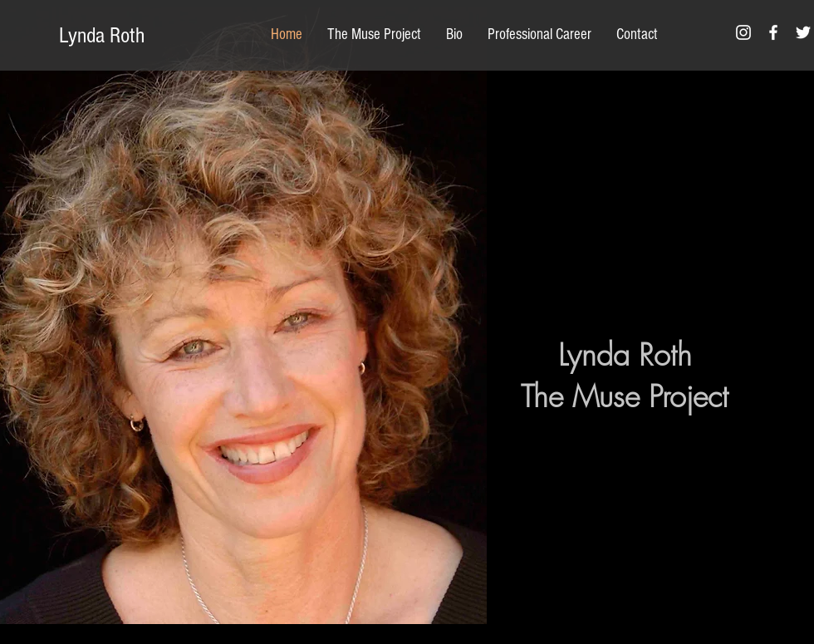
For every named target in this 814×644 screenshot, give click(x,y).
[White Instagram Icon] (743, 32)
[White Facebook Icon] (773, 32)
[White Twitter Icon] (803, 32)
